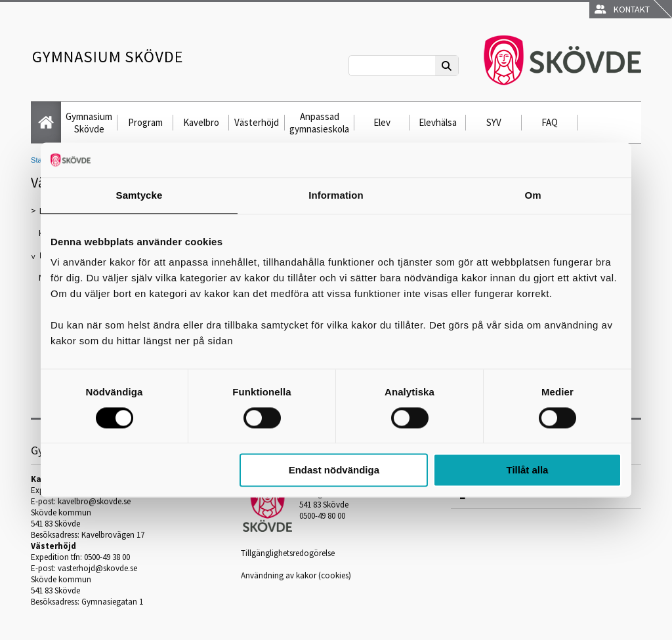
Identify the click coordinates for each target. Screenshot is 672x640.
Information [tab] (336, 195)
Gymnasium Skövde (89, 123)
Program (145, 122)
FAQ (550, 122)
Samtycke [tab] (139, 195)
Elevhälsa (438, 122)
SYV (494, 122)
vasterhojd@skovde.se (97, 568)
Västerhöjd (257, 122)
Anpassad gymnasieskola (319, 123)
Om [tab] (533, 195)
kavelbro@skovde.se (94, 501)
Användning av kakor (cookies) (296, 575)
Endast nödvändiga (334, 470)
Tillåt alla (527, 470)
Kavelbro (201, 122)
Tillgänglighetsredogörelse (288, 553)
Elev (382, 122)
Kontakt (622, 9)
